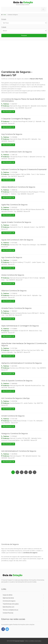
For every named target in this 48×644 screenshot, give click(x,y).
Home (5, 15)
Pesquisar (24, 35)
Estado (4, 19)
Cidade (4, 27)
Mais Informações (8, 112)
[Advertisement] (24, 55)
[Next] (35, 472)
